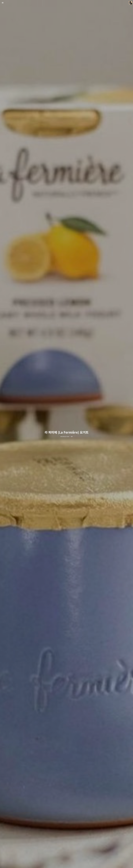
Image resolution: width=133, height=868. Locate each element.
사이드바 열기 (3, 3)
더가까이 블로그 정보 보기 (130, 3)
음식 (72, 437)
